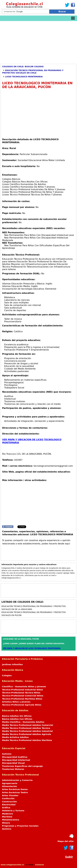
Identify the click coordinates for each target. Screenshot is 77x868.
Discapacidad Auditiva (15, 757)
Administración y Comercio (17, 780)
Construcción (9, 802)
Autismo (7, 754)
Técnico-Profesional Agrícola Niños (22, 705)
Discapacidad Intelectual (16, 760)
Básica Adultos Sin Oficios (17, 716)
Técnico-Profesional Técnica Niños (21, 693)
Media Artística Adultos (15, 737)
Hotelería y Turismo (13, 811)
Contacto (40, 865)
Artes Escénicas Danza (15, 789)
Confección (8, 798)
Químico (7, 829)
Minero (6, 823)
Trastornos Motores (13, 769)
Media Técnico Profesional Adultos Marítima (27, 740)
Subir (69, 857)
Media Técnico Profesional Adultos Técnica (26, 728)
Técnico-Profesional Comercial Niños (23, 696)
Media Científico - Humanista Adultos (23, 722)
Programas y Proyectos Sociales (20, 826)
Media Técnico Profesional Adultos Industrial (27, 731)
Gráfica (6, 808)
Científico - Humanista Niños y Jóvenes (24, 687)
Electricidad (9, 805)
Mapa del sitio (66, 841)
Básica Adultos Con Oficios (17, 719)
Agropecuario (10, 783)
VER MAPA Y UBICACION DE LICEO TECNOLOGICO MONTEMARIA (32, 648)
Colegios (7, 676)
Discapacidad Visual (13, 763)
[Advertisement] (38, 41)
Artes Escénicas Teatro (15, 792)
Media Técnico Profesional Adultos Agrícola (27, 734)
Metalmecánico (11, 820)
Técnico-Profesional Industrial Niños (22, 690)
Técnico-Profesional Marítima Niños (22, 699)
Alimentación (10, 786)
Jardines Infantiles (12, 664)
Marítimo (7, 817)
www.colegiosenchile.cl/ (12, 865)
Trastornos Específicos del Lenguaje (22, 766)
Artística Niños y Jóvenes (16, 702)
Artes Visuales (10, 795)
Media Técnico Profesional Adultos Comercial (27, 725)
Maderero (8, 814)
